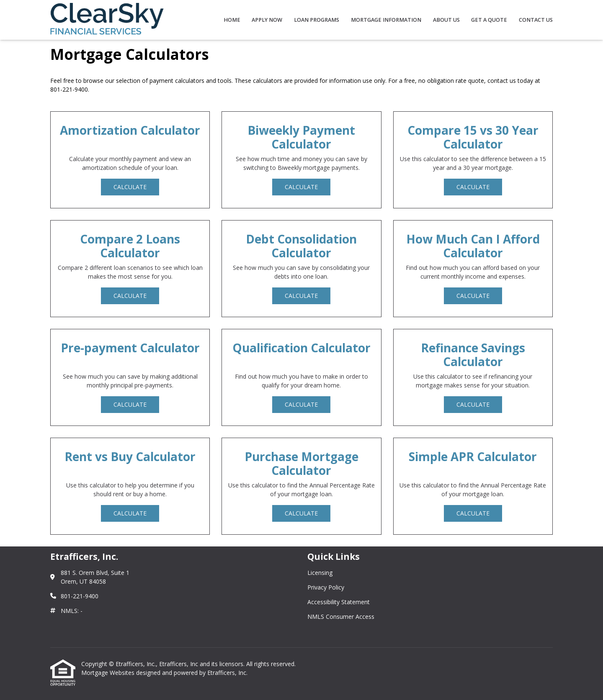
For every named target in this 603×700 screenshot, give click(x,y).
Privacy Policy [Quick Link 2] (326, 587)
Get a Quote (489, 20)
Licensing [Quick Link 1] (320, 573)
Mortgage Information (386, 20)
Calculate (130, 187)
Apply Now (267, 20)
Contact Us (536, 20)
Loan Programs (317, 20)
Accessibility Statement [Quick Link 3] (339, 602)
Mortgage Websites (109, 673)
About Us (446, 20)
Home (232, 20)
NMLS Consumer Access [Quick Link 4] (341, 617)
